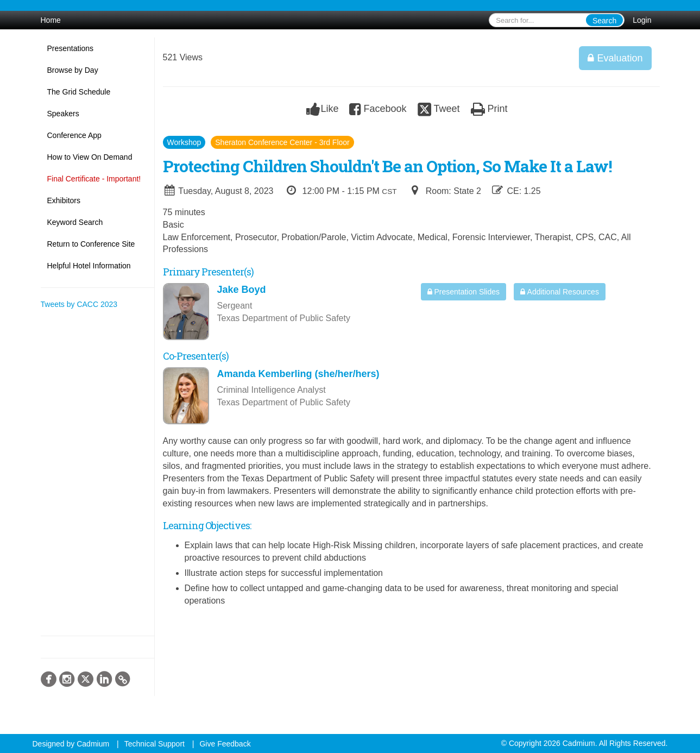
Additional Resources (559, 292)
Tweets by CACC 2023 (79, 304)
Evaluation (615, 58)
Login (642, 20)
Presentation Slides (464, 292)
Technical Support (154, 744)
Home (51, 20)
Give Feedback (225, 744)
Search (604, 21)
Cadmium (93, 744)
